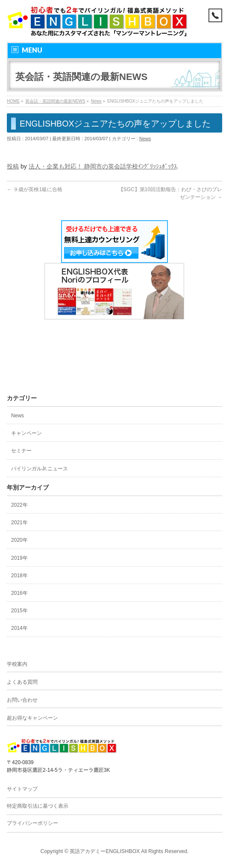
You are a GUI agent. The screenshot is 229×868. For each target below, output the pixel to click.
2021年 (19, 523)
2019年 (19, 558)
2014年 (19, 628)
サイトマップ (22, 789)
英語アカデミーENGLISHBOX (105, 851)
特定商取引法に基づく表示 (38, 806)
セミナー (21, 451)
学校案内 (17, 664)
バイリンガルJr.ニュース (40, 469)
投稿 (13, 166)
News (145, 139)
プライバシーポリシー (32, 823)
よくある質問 (22, 682)
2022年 (19, 505)
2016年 (19, 593)
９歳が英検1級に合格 (35, 189)
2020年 (19, 540)
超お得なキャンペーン (32, 718)
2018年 (19, 576)
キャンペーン (26, 433)
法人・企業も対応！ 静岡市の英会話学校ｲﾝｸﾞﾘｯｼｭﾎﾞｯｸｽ (103, 166)
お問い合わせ (22, 700)
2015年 (19, 611)
